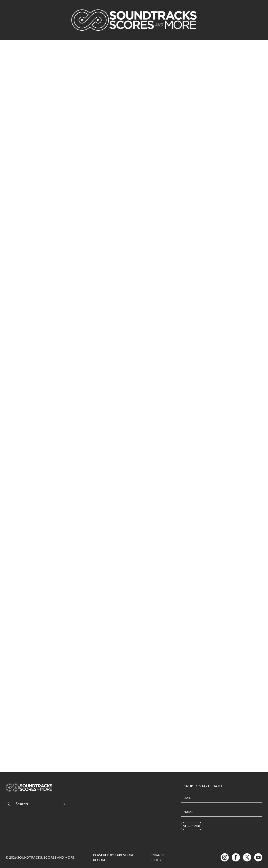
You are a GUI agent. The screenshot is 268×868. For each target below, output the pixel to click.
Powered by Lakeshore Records (114, 857)
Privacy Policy (157, 857)
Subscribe (192, 826)
